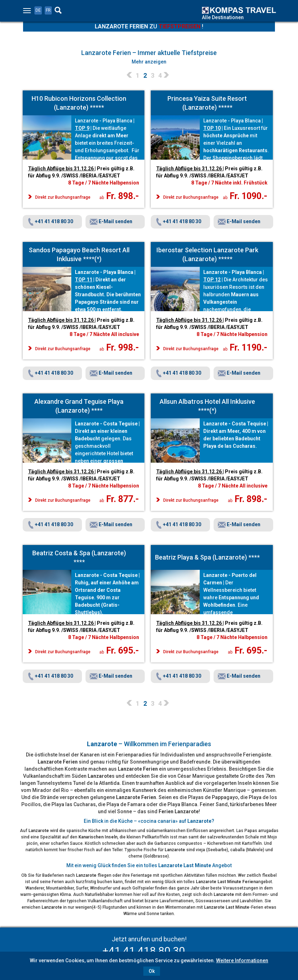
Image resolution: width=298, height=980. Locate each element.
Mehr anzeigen (149, 62)
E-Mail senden (111, 221)
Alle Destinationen (223, 17)
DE (38, 10)
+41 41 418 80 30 (50, 221)
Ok (152, 971)
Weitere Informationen (242, 960)
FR (48, 10)
